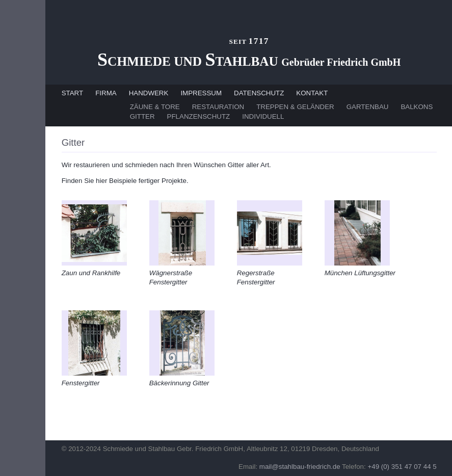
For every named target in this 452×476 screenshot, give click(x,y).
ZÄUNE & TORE (155, 107)
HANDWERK (149, 93)
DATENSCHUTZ (259, 93)
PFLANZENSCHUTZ (199, 116)
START (72, 93)
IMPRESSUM (201, 93)
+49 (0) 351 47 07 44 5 (402, 467)
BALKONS (417, 107)
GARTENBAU (368, 107)
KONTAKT (312, 93)
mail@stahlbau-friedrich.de (300, 467)
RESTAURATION (218, 107)
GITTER (142, 116)
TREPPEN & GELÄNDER (295, 107)
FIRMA (106, 93)
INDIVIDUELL (263, 116)
